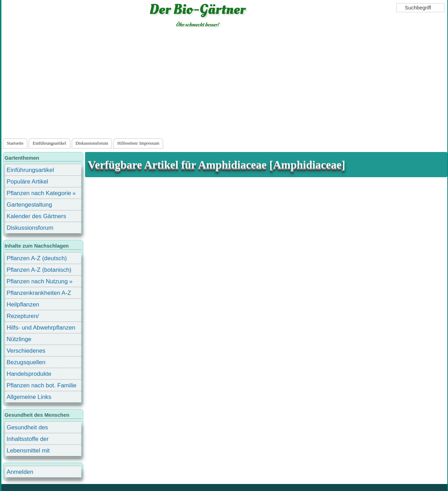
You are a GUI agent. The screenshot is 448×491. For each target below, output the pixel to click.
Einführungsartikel (49, 143)
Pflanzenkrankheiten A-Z (39, 293)
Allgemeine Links (29, 397)
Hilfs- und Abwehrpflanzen (41, 328)
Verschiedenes (26, 351)
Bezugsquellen (26, 362)
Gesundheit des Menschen (27, 428)
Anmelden (20, 472)
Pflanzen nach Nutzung (37, 281)
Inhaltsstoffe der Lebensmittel (28, 440)
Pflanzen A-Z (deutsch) (37, 258)
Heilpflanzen (23, 305)
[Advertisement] (224, 84)
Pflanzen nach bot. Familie (41, 385)
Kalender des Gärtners (36, 216)
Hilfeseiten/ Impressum (138, 143)
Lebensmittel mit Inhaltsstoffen (28, 452)
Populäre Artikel (27, 182)
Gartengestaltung (29, 205)
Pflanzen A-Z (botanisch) (39, 270)
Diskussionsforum (92, 143)
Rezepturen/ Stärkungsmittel (27, 317)
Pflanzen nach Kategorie (39, 193)
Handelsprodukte (29, 374)
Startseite (15, 143)
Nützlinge (19, 339)
